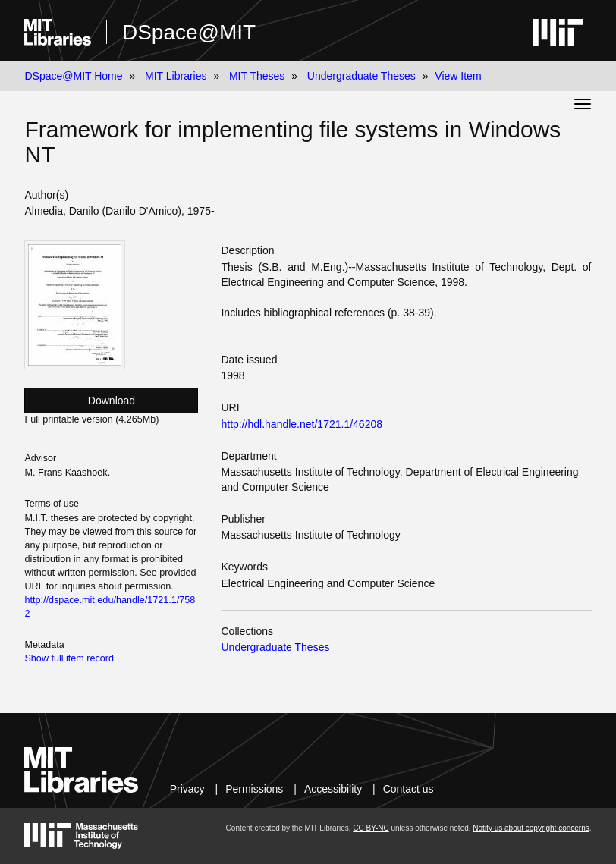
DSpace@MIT (189, 32)
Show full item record (69, 658)
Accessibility (333, 789)
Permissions (254, 789)
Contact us (409, 789)
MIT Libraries (176, 76)
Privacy (187, 789)
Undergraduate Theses (361, 76)
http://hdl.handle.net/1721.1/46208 (302, 424)
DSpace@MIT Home (73, 76)
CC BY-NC (371, 828)
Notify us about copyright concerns (531, 828)
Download (112, 401)
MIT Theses (257, 76)
